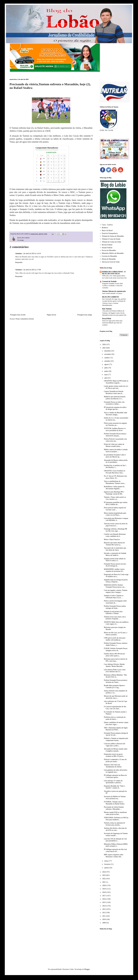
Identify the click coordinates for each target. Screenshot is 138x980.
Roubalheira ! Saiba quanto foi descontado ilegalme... (114, 488)
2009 (104, 923)
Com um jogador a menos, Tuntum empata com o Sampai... (116, 591)
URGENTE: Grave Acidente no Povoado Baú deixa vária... (115, 472)
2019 (104, 889)
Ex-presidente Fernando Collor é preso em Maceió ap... (115, 456)
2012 (104, 913)
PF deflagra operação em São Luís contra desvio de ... (115, 850)
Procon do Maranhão (109, 250)
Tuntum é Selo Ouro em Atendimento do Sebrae (113, 766)
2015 (104, 902)
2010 (104, 919)
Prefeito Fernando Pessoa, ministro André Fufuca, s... (116, 644)
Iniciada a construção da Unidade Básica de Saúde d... (115, 554)
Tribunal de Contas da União (112, 242)
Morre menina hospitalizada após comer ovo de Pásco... (115, 514)
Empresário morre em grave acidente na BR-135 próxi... (114, 755)
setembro (108, 361)
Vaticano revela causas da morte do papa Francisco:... (116, 525)
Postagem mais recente (18, 315)
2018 (104, 892)
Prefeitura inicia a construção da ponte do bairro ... (115, 718)
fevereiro (108, 864)
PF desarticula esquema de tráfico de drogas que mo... (115, 408)
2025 (104, 348)
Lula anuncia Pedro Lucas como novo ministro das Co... (115, 671)
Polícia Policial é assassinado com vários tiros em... (115, 440)
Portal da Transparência (110, 233)
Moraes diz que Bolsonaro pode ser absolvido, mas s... (116, 697)
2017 (104, 896)
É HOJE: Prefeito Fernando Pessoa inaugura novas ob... (116, 649)
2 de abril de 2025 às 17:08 (32, 270)
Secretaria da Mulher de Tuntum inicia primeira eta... (115, 798)
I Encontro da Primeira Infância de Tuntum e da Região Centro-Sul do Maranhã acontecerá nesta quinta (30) (114, 313)
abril (106, 378)
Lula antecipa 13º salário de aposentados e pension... (113, 782)
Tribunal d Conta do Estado (111, 239)
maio (106, 375)
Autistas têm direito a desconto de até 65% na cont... (115, 829)
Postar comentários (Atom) (25, 319)
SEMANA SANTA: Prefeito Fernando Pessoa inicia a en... (115, 586)
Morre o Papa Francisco (112, 539)
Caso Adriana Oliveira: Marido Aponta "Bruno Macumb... (114, 665)
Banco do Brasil (107, 230)
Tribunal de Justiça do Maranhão (113, 236)
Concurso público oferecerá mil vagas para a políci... (115, 745)
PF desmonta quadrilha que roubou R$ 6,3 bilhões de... (116, 503)
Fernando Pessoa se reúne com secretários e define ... (114, 403)
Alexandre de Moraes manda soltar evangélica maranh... (116, 750)
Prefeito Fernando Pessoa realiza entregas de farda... (115, 607)
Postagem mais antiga (85, 315)
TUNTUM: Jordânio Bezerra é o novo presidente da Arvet (115, 429)
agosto (107, 364)
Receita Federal (107, 245)
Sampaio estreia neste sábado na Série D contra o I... (115, 560)
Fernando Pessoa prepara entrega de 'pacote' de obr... (116, 734)
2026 (104, 345)
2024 (104, 872)
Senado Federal (107, 248)
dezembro (108, 351)
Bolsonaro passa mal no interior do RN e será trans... (116, 660)
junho (106, 371)
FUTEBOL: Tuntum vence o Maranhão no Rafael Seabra (114, 803)
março (107, 861)
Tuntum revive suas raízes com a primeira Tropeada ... (115, 618)
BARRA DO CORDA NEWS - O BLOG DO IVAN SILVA (114, 273)
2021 (104, 882)
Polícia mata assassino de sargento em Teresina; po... (115, 424)
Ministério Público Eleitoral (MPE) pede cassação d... (116, 845)
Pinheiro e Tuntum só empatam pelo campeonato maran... (116, 739)
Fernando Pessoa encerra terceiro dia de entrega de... (115, 565)
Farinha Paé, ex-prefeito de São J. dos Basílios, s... (115, 467)
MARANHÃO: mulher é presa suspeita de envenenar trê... (114, 570)
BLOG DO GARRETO (111, 297)
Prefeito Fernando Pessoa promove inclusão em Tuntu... (116, 681)
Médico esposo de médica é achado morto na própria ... (116, 451)
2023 (104, 875)
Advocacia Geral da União (111, 262)
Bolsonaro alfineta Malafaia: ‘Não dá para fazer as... (115, 676)
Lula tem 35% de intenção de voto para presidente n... (115, 840)
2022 (104, 879)
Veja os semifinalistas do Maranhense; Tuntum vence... (115, 482)
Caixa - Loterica (107, 225)
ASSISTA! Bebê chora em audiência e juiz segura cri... (116, 623)
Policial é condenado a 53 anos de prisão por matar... (115, 760)
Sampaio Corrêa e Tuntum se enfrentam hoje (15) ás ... (114, 597)
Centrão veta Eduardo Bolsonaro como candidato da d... (115, 535)
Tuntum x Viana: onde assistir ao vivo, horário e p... (115, 498)
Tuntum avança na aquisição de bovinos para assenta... (114, 824)
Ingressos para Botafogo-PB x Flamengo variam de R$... (114, 493)
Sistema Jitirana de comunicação (114, 291)
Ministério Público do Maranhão (113, 253)
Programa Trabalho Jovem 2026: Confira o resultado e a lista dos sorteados (113, 286)
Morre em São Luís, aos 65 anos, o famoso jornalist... (116, 634)
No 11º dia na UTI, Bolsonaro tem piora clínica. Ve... (115, 477)
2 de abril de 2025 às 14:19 (32, 254)
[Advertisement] (114, 945)
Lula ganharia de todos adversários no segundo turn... (116, 771)
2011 (104, 916)
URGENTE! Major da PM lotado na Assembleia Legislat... (116, 382)
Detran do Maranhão (109, 259)
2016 (104, 899)
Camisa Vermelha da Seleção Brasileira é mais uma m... (114, 392)
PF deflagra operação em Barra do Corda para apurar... (115, 776)
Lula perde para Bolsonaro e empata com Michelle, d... (116, 519)
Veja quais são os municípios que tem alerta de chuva (115, 549)
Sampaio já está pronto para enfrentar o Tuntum (113, 613)
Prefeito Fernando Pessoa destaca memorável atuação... (115, 435)
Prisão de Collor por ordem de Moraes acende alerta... (114, 445)
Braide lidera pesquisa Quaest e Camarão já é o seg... (115, 687)
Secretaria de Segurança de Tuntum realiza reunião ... (116, 834)
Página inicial (51, 315)
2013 (104, 909)
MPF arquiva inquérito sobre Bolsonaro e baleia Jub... (114, 856)
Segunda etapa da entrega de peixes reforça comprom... (116, 581)
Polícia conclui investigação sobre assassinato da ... (115, 602)
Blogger (87, 969)
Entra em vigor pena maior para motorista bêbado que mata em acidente (112, 323)
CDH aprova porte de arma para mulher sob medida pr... (115, 639)
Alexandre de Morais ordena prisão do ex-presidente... (116, 461)
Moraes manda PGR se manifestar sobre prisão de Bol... (115, 813)
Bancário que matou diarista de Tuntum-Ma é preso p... (114, 544)
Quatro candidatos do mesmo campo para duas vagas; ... (116, 723)
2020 (104, 885)
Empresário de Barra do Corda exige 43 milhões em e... (116, 575)
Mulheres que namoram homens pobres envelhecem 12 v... (115, 398)
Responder (19, 262)
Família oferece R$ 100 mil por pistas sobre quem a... (114, 655)
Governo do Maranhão (109, 256)
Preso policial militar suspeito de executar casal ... (115, 509)
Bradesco (105, 228)
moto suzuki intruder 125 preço (112, 293)
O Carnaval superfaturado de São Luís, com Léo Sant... (115, 708)
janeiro (107, 868)
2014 (104, 906)
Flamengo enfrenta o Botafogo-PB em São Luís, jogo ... (115, 530)
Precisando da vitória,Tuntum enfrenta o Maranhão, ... (114, 808)
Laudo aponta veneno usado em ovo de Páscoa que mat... (116, 387)
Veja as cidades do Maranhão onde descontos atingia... (116, 414)
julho (106, 368)
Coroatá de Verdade (109, 281)
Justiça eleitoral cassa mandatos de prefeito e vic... (116, 692)
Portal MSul (107, 319)
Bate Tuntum (107, 309)
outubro (107, 358)
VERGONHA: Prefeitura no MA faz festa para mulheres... (116, 819)
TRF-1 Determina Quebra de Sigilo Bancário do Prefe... (116, 729)
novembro (108, 354)
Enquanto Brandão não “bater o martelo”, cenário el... (115, 787)
